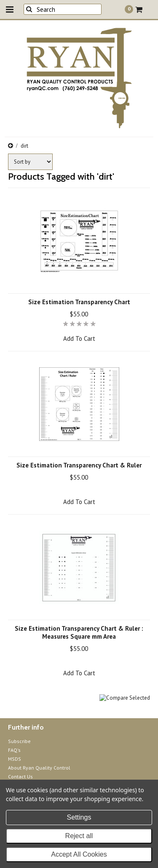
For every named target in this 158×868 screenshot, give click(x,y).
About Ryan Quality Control (39, 768)
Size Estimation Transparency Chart (79, 302)
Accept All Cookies (79, 854)
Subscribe (19, 741)
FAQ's (14, 750)
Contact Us (20, 776)
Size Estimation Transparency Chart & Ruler (79, 465)
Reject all (79, 836)
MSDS (15, 759)
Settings (79, 817)
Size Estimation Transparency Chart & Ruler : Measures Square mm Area (79, 632)
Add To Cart (79, 338)
